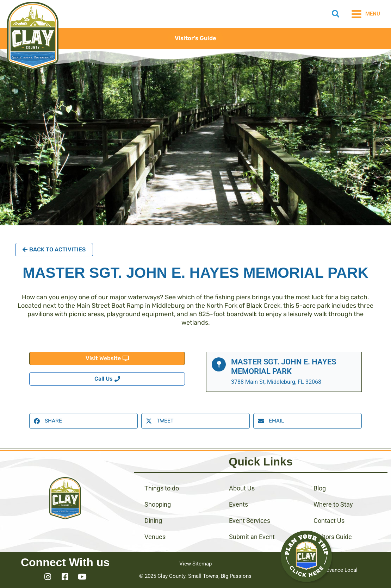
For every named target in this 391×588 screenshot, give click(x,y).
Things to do (162, 488)
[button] (336, 15)
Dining (153, 521)
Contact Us (329, 521)
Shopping (158, 504)
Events (238, 504)
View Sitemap (195, 564)
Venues (155, 537)
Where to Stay (333, 504)
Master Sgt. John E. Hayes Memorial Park (284, 366)
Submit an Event (252, 537)
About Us (242, 488)
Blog (320, 488)
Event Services (250, 521)
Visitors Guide (333, 537)
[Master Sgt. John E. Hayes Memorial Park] (219, 364)
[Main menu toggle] (365, 14)
